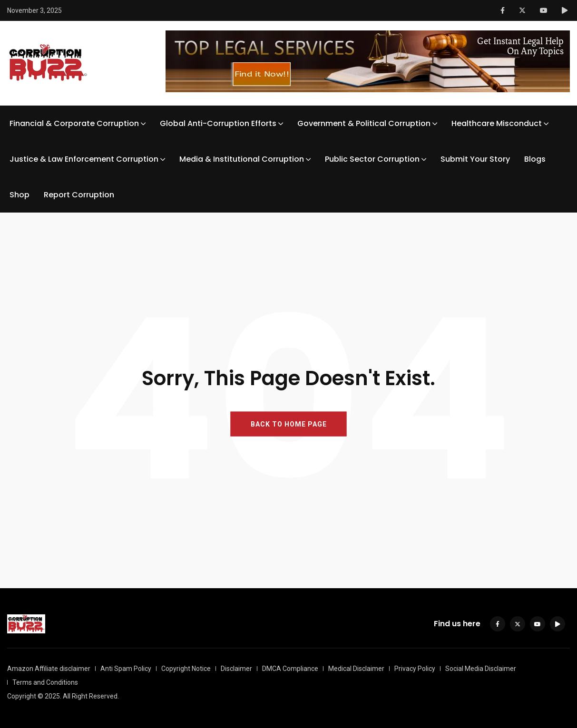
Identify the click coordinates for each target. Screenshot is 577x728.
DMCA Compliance (290, 669)
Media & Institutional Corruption (242, 159)
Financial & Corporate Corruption (74, 123)
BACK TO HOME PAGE (289, 424)
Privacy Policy (415, 669)
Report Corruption (79, 195)
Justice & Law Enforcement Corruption (84, 159)
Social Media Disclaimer (481, 669)
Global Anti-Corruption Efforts (218, 123)
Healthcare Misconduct (497, 123)
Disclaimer (236, 669)
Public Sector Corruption (372, 159)
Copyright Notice (186, 669)
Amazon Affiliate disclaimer (49, 669)
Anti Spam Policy (126, 669)
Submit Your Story (475, 159)
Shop (20, 195)
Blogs (535, 159)
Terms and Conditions (45, 682)
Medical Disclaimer (356, 669)
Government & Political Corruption (364, 123)
